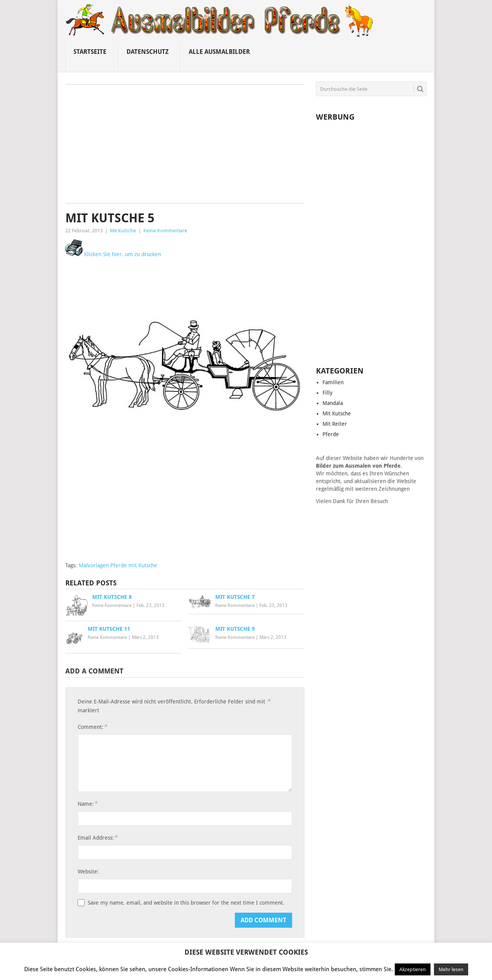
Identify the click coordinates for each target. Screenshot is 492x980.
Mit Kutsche (123, 231)
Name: (87, 804)
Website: (88, 872)
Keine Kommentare (165, 231)
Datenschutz (148, 52)
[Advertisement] (185, 147)
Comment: (92, 727)
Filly (327, 393)
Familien (333, 382)
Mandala (333, 403)
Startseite (90, 52)
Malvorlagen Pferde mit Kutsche (118, 565)
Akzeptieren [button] (413, 969)
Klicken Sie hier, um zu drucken (113, 254)
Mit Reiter (335, 424)
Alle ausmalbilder (219, 52)
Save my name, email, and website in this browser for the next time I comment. (186, 903)
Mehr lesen (451, 969)
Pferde (331, 434)
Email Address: (97, 837)
